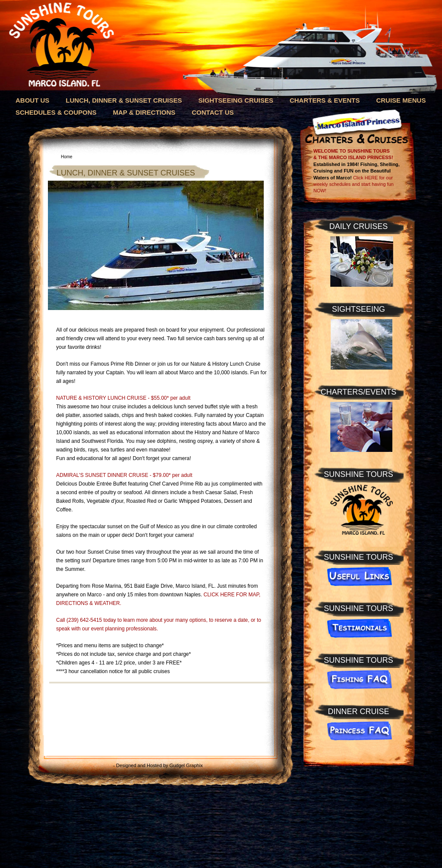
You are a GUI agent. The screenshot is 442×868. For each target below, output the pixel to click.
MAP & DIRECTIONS (144, 112)
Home (67, 157)
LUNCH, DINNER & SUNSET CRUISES (124, 100)
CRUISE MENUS (401, 100)
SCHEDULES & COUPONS (56, 112)
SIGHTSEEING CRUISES (236, 100)
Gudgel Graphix (186, 765)
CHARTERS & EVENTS (325, 100)
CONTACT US (213, 112)
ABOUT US (32, 100)
